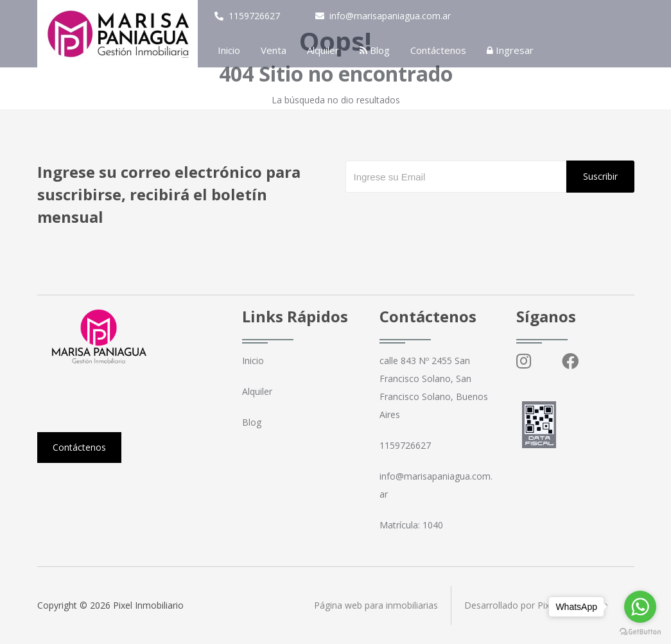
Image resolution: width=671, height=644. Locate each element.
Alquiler (323, 50)
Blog (375, 50)
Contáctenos (438, 50)
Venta (274, 50)
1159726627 (247, 16)
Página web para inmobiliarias (376, 605)
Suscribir (600, 176)
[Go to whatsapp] (640, 607)
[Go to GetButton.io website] (640, 631)
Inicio (229, 50)
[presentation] (443, 218)
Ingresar (510, 50)
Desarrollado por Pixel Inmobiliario (536, 605)
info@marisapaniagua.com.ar (383, 16)
